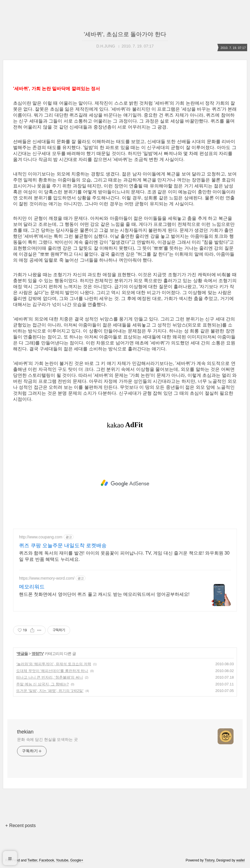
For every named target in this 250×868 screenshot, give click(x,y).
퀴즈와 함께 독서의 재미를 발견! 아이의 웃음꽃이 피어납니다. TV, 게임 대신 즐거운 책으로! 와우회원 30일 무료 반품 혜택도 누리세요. (124, 556)
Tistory (210, 860)
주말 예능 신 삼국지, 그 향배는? (42, 684)
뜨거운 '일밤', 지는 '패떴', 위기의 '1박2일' (50, 691)
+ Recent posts (21, 825)
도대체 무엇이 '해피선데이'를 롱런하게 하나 (52, 671)
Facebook (47, 860)
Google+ (77, 860)
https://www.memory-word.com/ (47, 578)
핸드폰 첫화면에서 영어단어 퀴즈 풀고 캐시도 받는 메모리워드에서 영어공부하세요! (104, 594)
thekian (25, 732)
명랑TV (37, 654)
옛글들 (22, 654)
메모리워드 (32, 587)
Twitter (32, 860)
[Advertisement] (125, 483)
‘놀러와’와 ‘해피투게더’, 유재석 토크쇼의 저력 (54, 664)
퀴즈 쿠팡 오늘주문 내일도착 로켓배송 (63, 545)
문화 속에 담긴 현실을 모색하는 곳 (47, 739)
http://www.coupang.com (41, 537)
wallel (240, 860)
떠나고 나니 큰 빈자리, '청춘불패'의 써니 (50, 677)
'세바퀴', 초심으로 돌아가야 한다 (125, 34)
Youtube (62, 860)
